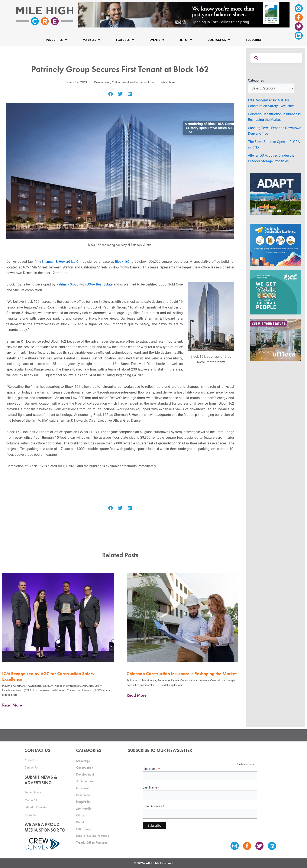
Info (186, 40)
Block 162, (123, 262)
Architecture (85, 781)
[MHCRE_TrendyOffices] (275, 340)
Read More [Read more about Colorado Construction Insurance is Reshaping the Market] (137, 695)
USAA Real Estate (100, 284)
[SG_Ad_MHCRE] (275, 292)
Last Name (151, 788)
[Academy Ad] (275, 244)
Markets (91, 40)
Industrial (82, 788)
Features (125, 40)
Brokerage (83, 761)
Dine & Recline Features (93, 836)
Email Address (153, 806)
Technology (147, 82)
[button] (111, 94)
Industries (56, 40)
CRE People (84, 829)
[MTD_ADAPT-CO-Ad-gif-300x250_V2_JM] (275, 194)
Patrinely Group (67, 284)
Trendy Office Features (92, 843)
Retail (80, 822)
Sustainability (130, 82)
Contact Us (219, 40)
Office (116, 82)
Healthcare (84, 795)
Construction (85, 768)
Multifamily (84, 808)
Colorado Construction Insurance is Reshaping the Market (182, 674)
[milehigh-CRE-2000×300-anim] (184, 15)
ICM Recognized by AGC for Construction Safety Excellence (48, 676)
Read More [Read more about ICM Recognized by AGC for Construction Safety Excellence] (12, 705)
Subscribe (254, 40)
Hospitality (83, 802)
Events (157, 40)
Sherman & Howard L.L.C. (61, 262)
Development (101, 82)
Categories (256, 80)
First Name (151, 769)
